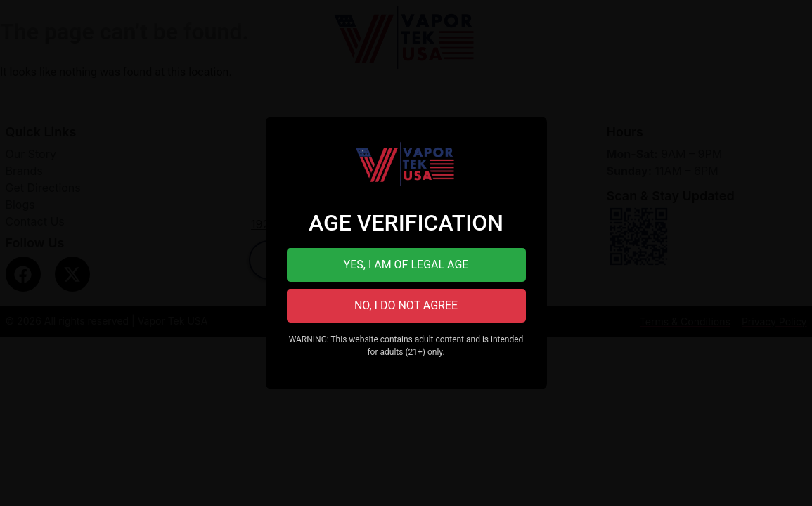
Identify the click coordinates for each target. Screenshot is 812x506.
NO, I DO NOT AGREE (406, 305)
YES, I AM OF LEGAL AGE (406, 265)
